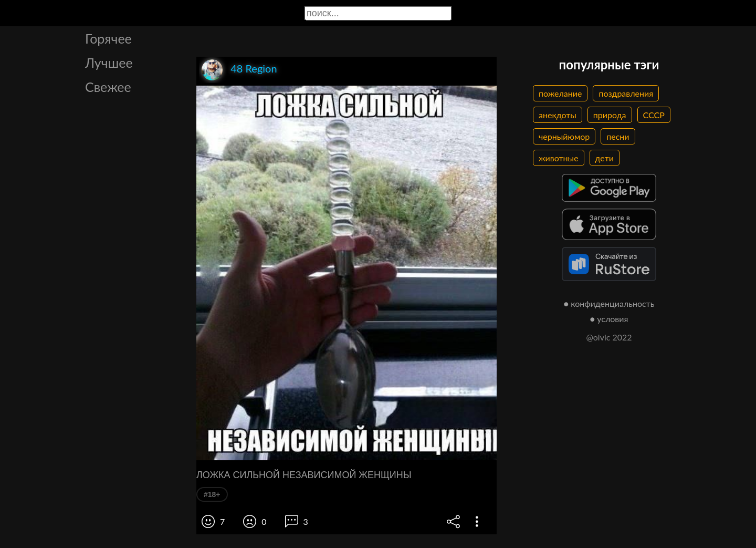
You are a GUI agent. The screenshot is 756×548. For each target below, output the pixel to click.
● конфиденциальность (609, 303)
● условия (609, 319)
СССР (654, 115)
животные (559, 158)
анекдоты (558, 115)
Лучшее (109, 63)
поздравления (626, 93)
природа (610, 115)
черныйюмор (564, 136)
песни (618, 136)
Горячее (108, 38)
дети (605, 158)
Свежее (108, 87)
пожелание (560, 93)
